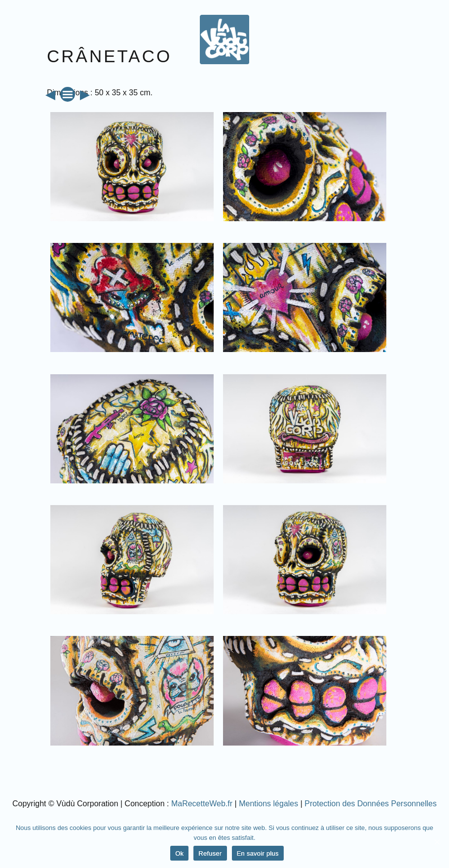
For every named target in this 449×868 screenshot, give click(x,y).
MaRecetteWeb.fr (202, 804)
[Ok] (437, 842)
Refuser (210, 853)
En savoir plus (258, 853)
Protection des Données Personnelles (371, 804)
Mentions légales (268, 804)
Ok (179, 853)
